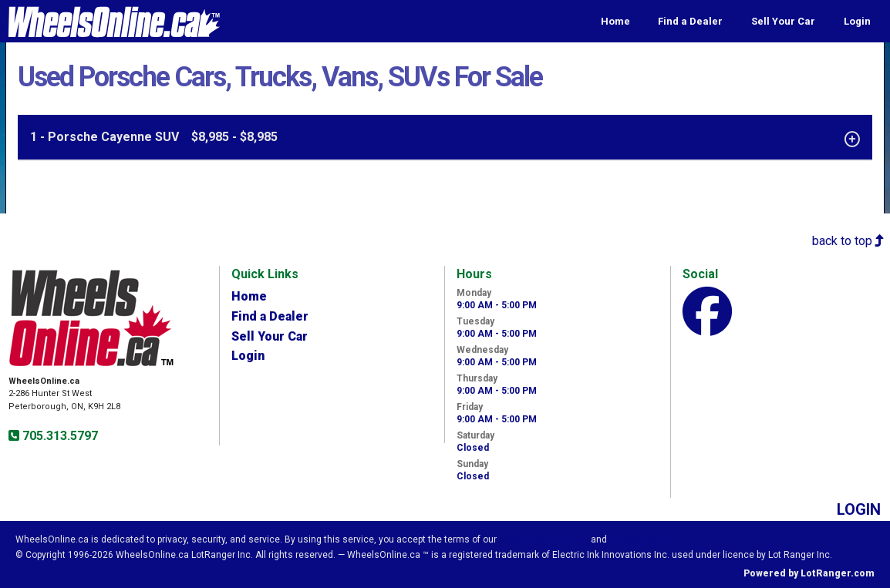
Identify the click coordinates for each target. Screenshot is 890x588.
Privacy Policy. (643, 539)
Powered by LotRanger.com (809, 573)
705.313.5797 (59, 436)
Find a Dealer (690, 21)
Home (615, 21)
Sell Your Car (783, 21)
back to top (848, 241)
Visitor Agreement (544, 539)
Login (857, 21)
